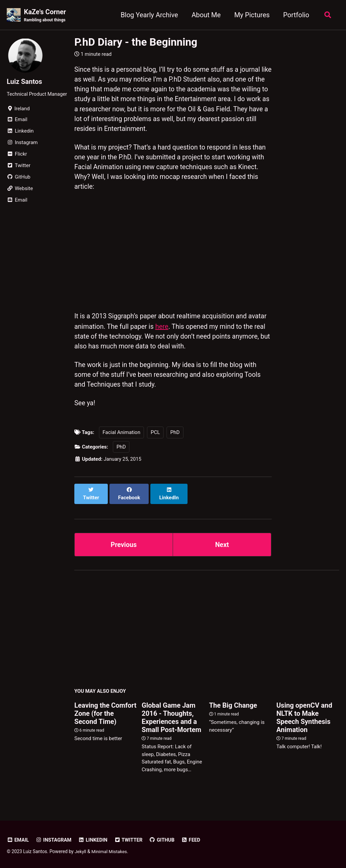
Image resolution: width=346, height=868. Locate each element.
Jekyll (81, 851)
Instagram (54, 839)
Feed (194, 839)
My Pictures (251, 15)
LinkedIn (94, 839)
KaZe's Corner (45, 16)
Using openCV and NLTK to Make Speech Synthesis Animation (304, 717)
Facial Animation (122, 439)
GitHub (165, 839)
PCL (155, 439)
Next (222, 543)
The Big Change (233, 705)
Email (18, 839)
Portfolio (295, 15)
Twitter (130, 839)
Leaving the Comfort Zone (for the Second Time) (105, 713)
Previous (124, 543)
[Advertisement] (207, 630)
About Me (205, 15)
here (184, 330)
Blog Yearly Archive (148, 15)
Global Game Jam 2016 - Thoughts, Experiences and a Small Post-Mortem (171, 717)
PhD (175, 439)
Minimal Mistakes (110, 851)
